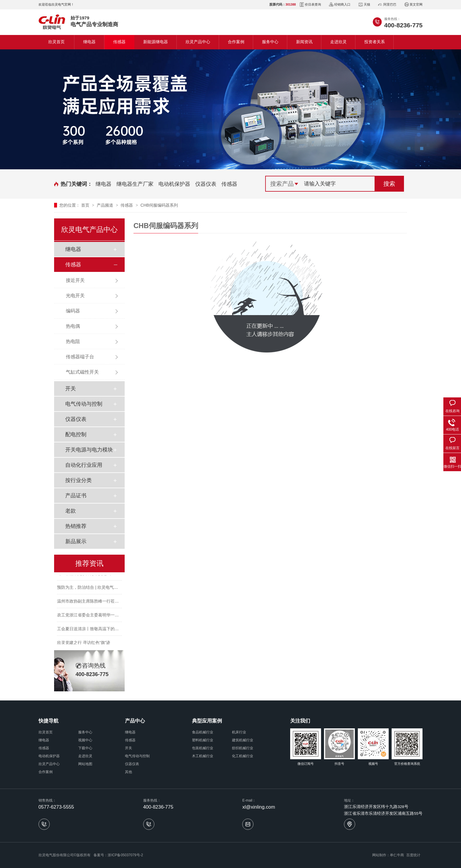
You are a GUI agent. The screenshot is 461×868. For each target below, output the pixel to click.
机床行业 (239, 732)
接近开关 (75, 280)
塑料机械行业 (203, 740)
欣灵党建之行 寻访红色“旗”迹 (84, 644)
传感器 (119, 42)
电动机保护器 (174, 184)
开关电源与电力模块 (89, 450)
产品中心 (135, 721)
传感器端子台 (80, 357)
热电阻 (73, 341)
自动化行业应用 (84, 465)
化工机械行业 (243, 756)
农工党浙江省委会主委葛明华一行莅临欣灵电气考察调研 (108, 616)
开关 (71, 389)
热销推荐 (76, 526)
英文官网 (413, 5)
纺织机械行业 (243, 748)
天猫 (364, 5)
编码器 (73, 311)
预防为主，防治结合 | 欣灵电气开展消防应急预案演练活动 (110, 589)
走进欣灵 (338, 42)
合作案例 (236, 42)
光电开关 (75, 296)
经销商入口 (340, 5)
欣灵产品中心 (198, 42)
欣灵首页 (56, 42)
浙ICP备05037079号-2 (125, 855)
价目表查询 (310, 5)
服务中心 (270, 42)
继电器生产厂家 (135, 184)
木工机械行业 (203, 756)
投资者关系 (375, 42)
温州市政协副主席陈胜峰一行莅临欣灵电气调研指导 (104, 603)
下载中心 (85, 748)
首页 (86, 205)
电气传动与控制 (84, 404)
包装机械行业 (203, 748)
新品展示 (76, 541)
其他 (128, 772)
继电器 (89, 42)
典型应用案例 (207, 721)
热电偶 (73, 326)
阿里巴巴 (387, 5)
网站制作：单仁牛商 (388, 855)
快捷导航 (49, 721)
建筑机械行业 (243, 740)
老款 (71, 511)
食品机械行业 (203, 732)
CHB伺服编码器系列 (159, 205)
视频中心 (85, 740)
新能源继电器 (156, 42)
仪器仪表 (206, 184)
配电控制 (76, 434)
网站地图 (85, 764)
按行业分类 (78, 480)
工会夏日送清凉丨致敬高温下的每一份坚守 (96, 630)
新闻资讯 (304, 42)
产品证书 (76, 496)
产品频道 (106, 205)
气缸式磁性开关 (82, 372)
